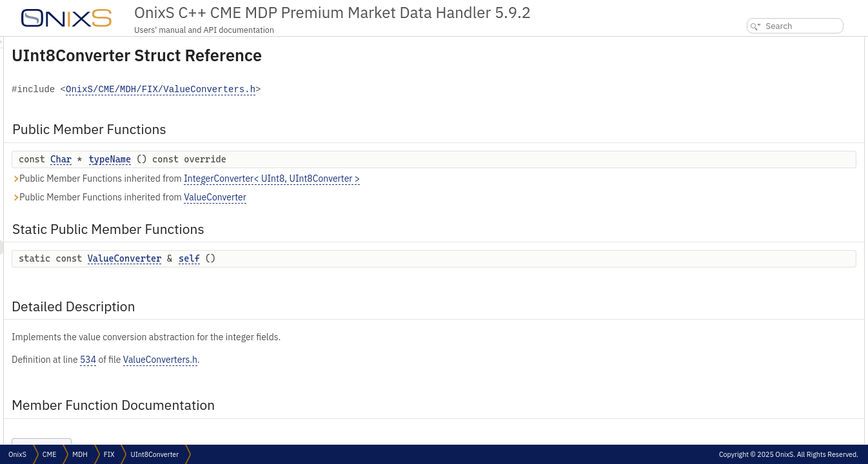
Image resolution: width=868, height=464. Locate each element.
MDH (80, 454)
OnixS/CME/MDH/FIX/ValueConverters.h (322, 90)
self (350, 258)
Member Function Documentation (784, 114)
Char (222, 159)
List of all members (757, 157)
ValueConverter (376, 197)
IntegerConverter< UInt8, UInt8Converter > (433, 179)
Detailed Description (761, 100)
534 (249, 360)
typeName (271, 159)
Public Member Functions (770, 43)
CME (49, 454)
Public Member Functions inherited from (347, 179)
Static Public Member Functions (782, 72)
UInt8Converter (154, 454)
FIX (109, 454)
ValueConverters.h (321, 360)
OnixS (17, 454)
